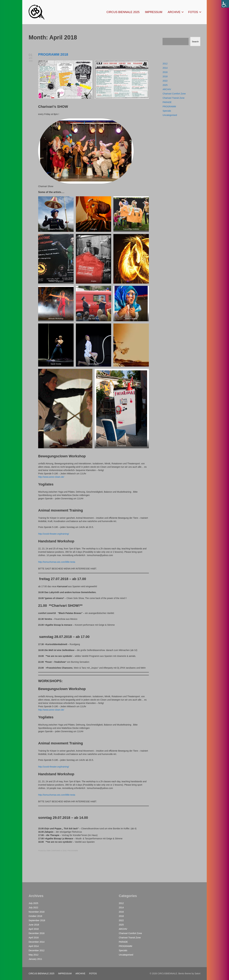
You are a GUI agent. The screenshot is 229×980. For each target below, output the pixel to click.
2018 (165, 76)
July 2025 (33, 903)
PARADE (167, 102)
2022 (165, 81)
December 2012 (37, 950)
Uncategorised (170, 115)
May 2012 (33, 955)
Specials (167, 111)
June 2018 (34, 925)
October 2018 (35, 916)
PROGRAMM (169, 107)
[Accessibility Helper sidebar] (225, 4)
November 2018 (37, 912)
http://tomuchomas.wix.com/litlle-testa (57, 562)
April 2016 (34, 938)
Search (195, 42)
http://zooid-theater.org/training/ (54, 534)
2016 (165, 72)
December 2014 (37, 942)
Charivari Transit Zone (173, 98)
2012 (165, 64)
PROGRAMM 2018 (53, 54)
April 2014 (34, 946)
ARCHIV (167, 89)
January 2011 (35, 959)
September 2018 (37, 920)
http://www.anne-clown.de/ (51, 477)
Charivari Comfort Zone (174, 94)
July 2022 (33, 908)
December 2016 (37, 933)
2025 (165, 85)
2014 (165, 68)
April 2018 (34, 929)
